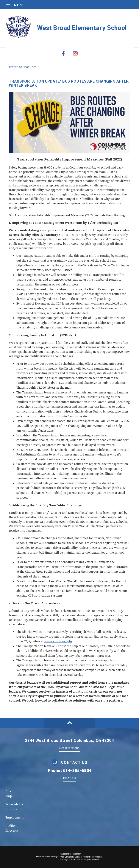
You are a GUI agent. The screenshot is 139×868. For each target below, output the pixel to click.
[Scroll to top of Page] (69, 723)
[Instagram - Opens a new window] (76, 53)
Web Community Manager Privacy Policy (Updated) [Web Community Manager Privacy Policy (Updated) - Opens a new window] (82, 857)
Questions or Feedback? (71, 854)
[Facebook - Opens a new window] (64, 53)
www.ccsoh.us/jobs (58, 641)
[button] (16, 5)
